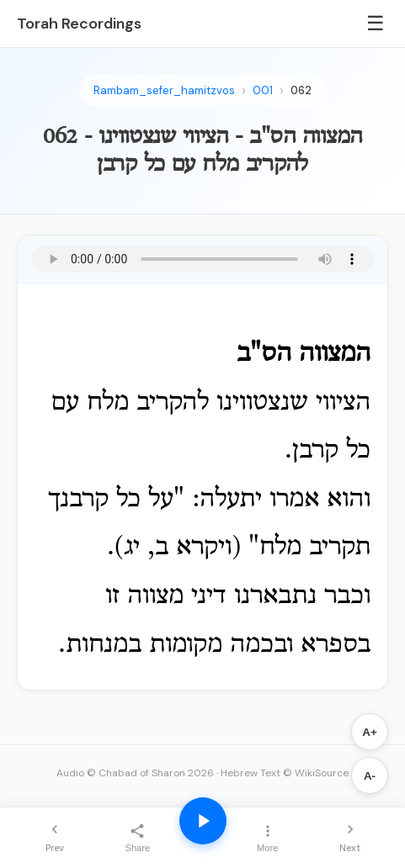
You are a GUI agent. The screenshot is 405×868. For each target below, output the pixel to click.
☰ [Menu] (376, 23)
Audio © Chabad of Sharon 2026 (135, 773)
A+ (369, 732)
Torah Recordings (79, 24)
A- (370, 776)
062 (301, 90)
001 (263, 90)
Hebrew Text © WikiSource (285, 773)
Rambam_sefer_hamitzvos (164, 90)
